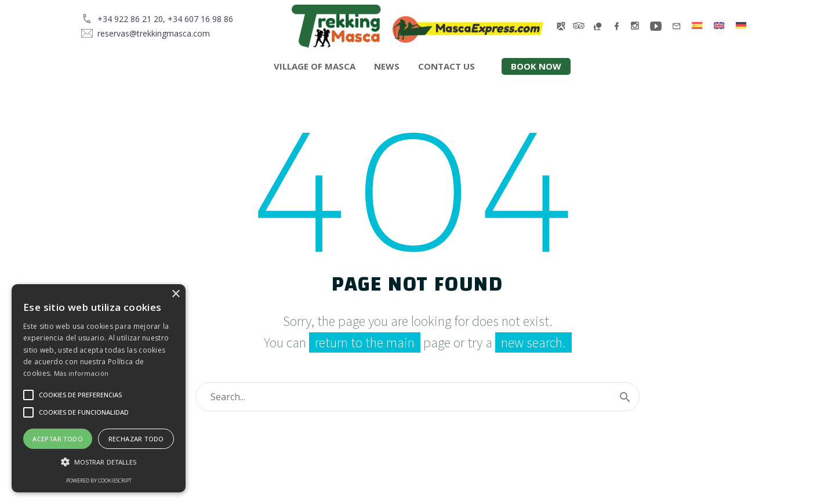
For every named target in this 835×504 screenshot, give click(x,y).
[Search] (418, 397)
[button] (99, 462)
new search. (533, 342)
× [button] (175, 294)
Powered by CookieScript (99, 481)
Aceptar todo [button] (58, 439)
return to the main (365, 342)
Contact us (446, 66)
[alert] (99, 388)
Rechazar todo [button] (136, 439)
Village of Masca (315, 66)
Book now (536, 66)
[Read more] (157, 19)
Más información (81, 373)
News (387, 66)
